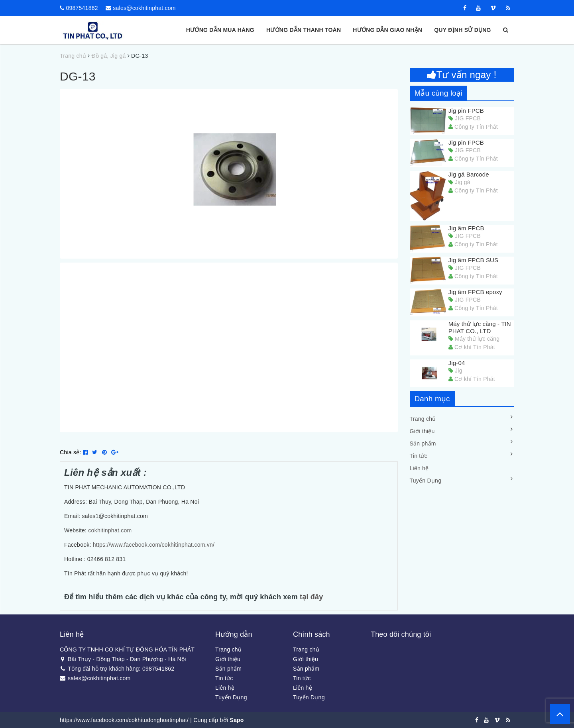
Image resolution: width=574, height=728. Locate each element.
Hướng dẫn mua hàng (220, 30)
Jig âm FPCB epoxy (475, 292)
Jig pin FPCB (466, 111)
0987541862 (82, 8)
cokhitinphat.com (110, 530)
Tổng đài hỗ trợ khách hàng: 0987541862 (117, 669)
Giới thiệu (422, 431)
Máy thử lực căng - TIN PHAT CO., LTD (480, 327)
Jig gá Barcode (469, 174)
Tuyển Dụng (426, 481)
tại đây (311, 597)
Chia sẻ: (71, 452)
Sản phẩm (423, 443)
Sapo (237, 720)
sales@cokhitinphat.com (144, 8)
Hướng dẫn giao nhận (387, 30)
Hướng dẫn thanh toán (304, 30)
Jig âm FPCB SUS (474, 260)
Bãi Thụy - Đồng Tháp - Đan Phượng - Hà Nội (123, 659)
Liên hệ (419, 468)
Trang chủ (423, 419)
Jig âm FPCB (466, 228)
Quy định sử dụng (463, 30)
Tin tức (419, 456)
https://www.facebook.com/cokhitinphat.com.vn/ (153, 545)
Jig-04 (457, 363)
